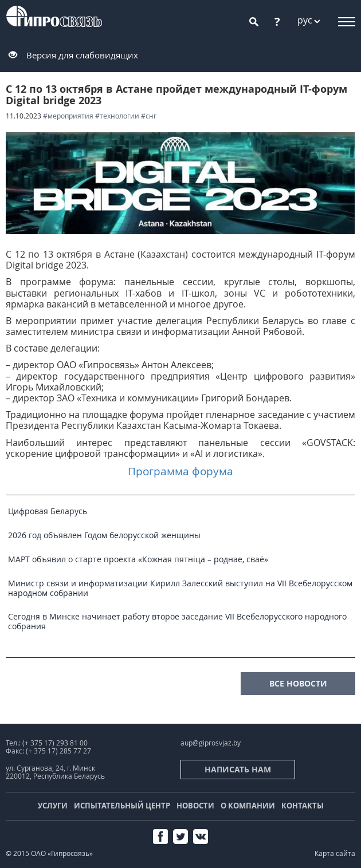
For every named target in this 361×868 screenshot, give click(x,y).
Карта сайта (335, 853)
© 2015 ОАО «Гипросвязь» (49, 853)
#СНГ (149, 116)
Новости (195, 806)
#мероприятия (68, 116)
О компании (248, 806)
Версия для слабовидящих (82, 55)
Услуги (53, 806)
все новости (298, 683)
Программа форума (180, 471)
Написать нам (238, 769)
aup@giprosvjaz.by (211, 743)
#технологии (117, 116)
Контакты (303, 806)
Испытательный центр (122, 806)
